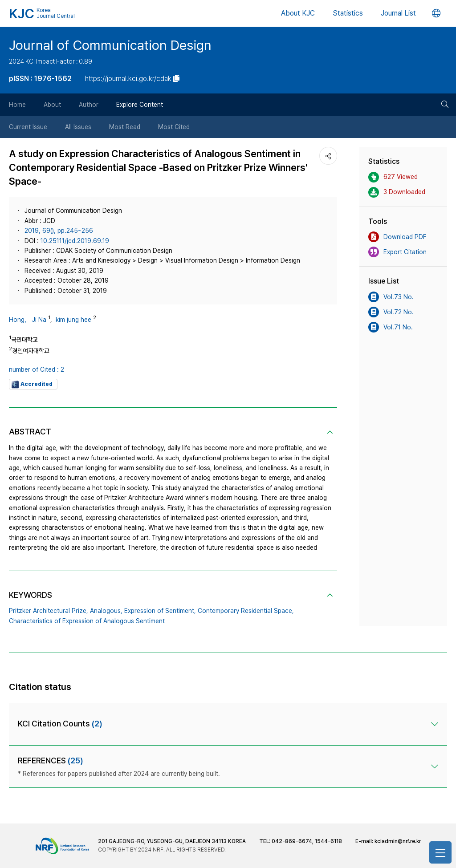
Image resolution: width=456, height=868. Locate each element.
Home (17, 105)
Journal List (398, 13)
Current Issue (28, 127)
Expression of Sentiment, (160, 611)
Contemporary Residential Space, (246, 611)
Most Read (125, 127)
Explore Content (140, 105)
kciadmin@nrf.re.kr (398, 841)
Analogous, (106, 611)
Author (89, 105)
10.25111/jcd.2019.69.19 (75, 241)
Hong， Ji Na (28, 320)
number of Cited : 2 (37, 369)
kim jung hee (73, 320)
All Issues (78, 127)
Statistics (348, 13)
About (52, 105)
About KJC (298, 13)
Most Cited (174, 127)
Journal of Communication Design (110, 45)
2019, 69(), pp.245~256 (59, 231)
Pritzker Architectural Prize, (49, 611)
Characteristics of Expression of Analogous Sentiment (87, 621)
